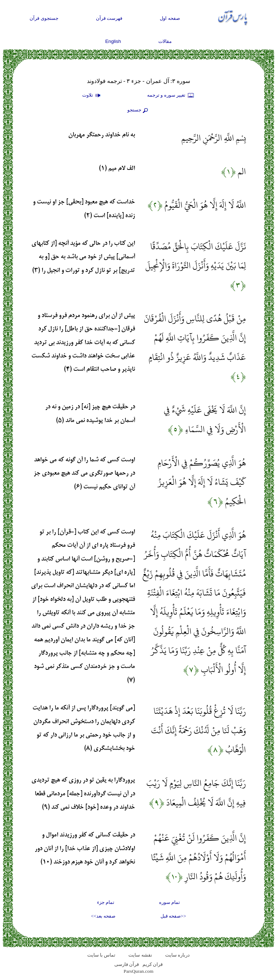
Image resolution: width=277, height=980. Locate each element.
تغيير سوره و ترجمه (171, 96)
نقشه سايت (140, 955)
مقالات (165, 41)
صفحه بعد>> (103, 916)
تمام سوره (170, 902)
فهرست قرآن (109, 18)
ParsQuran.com (139, 971)
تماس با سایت (102, 955)
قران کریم (153, 964)
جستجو (138, 110)
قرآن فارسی (127, 964)
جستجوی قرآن (44, 18)
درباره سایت (177, 955)
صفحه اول (170, 18)
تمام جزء (106, 902)
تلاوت (92, 96)
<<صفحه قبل (173, 916)
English (113, 41)
